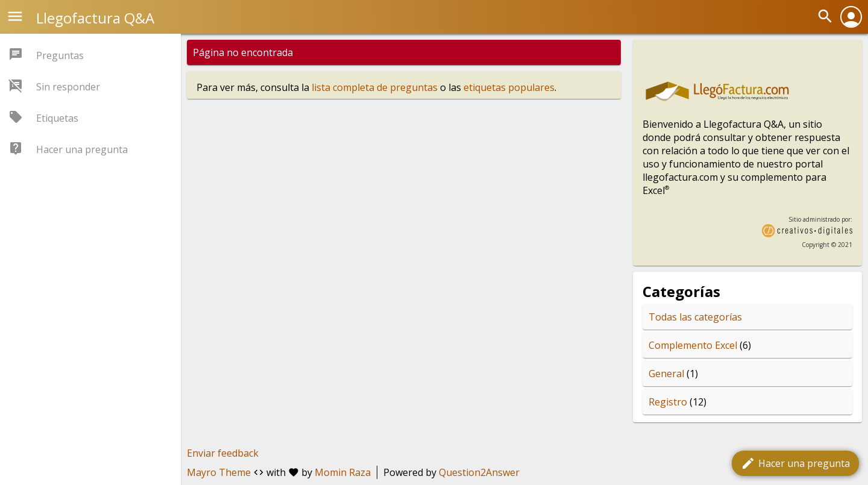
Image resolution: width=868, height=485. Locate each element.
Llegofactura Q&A (95, 18)
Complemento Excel (693, 345)
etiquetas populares (509, 87)
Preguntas (60, 55)
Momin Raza (343, 472)
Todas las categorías (695, 317)
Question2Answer (479, 472)
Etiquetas (57, 118)
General (666, 374)
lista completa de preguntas (375, 87)
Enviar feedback (223, 453)
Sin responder (68, 87)
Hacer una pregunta (795, 463)
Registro (668, 402)
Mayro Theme (219, 472)
